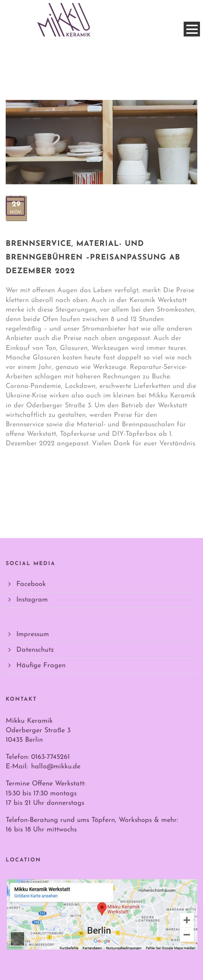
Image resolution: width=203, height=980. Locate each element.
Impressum (33, 634)
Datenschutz (35, 650)
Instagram (32, 600)
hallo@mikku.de (56, 767)
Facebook (31, 584)
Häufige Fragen (41, 666)
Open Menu (192, 29)
